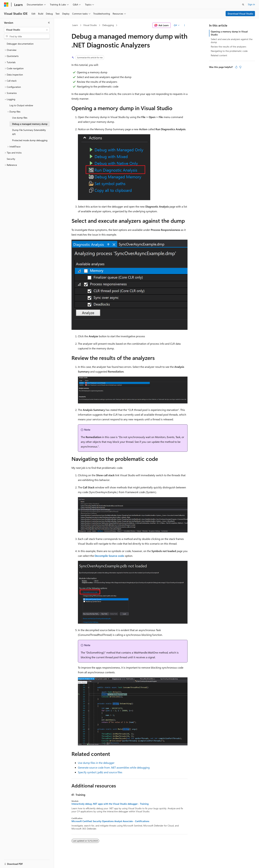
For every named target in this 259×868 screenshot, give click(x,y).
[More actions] (185, 25)
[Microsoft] (6, 5)
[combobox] (27, 30)
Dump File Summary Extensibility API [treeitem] (29, 132)
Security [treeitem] (11, 159)
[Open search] (243, 5)
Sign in (251, 4)
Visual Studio (90, 25)
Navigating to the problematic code (229, 51)
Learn (75, 25)
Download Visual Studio (240, 14)
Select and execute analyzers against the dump (232, 41)
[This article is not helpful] (240, 67)
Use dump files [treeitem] (20, 118)
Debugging (108, 25)
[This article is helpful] (236, 67)
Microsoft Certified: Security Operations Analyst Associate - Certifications (110, 821)
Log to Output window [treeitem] (21, 105)
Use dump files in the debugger (96, 763)
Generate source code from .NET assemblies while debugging (114, 767)
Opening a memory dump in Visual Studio (229, 33)
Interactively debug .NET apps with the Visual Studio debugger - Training (110, 804)
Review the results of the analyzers (228, 47)
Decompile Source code (109, 556)
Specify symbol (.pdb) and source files (100, 772)
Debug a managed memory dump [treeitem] (30, 124)
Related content (219, 55)
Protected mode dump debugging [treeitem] (30, 140)
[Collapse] (49, 23)
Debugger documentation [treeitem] (20, 44)
